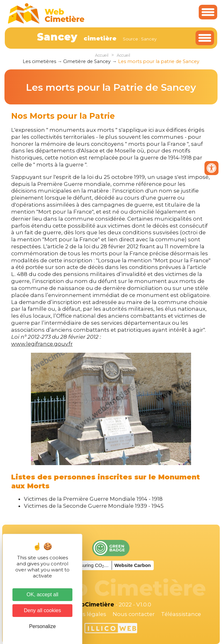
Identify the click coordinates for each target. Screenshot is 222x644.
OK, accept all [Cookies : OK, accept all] (42, 594)
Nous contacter (134, 614)
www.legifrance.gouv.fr (42, 344)
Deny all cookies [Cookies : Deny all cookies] (43, 610)
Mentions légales (83, 614)
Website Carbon (133, 565)
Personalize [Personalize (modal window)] (42, 626)
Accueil (102, 55)
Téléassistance (181, 614)
